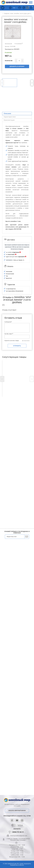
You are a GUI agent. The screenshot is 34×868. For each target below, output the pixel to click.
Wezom (22, 865)
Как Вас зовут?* (9, 439)
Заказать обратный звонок (17, 811)
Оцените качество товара (12, 446)
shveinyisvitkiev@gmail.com (19, 836)
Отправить (17, 451)
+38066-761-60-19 (18, 832)
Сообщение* (8, 427)
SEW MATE (17, 49)
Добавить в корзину (17, 66)
